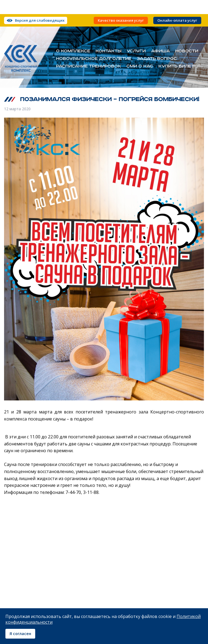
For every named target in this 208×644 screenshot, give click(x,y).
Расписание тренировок (89, 66)
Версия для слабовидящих (40, 20)
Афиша (160, 51)
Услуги (136, 51)
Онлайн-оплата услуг (177, 20)
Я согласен (20, 634)
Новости (187, 51)
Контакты (108, 51)
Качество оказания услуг (121, 20)
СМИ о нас (140, 66)
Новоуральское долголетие (94, 59)
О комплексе (73, 51)
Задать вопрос (157, 59)
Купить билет (176, 66)
